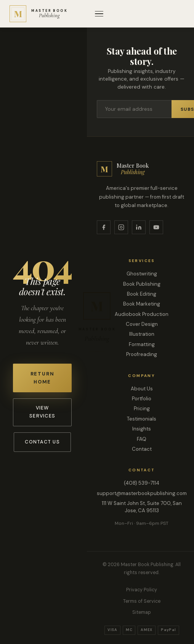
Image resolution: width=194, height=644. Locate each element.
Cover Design (142, 324)
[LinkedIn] (139, 227)
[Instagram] (121, 227)
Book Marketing (142, 304)
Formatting (142, 344)
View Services (42, 412)
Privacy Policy (142, 590)
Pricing (142, 409)
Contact (142, 449)
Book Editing (142, 294)
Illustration (142, 334)
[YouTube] (156, 227)
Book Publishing (142, 284)
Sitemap (142, 612)
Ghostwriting (142, 274)
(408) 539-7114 (142, 483)
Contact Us (42, 442)
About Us (142, 389)
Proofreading (142, 354)
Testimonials (142, 419)
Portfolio (142, 399)
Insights (142, 429)
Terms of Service (142, 601)
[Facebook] (104, 227)
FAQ (142, 439)
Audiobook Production (142, 314)
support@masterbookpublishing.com (142, 493)
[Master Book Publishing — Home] (38, 14)
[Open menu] (99, 14)
